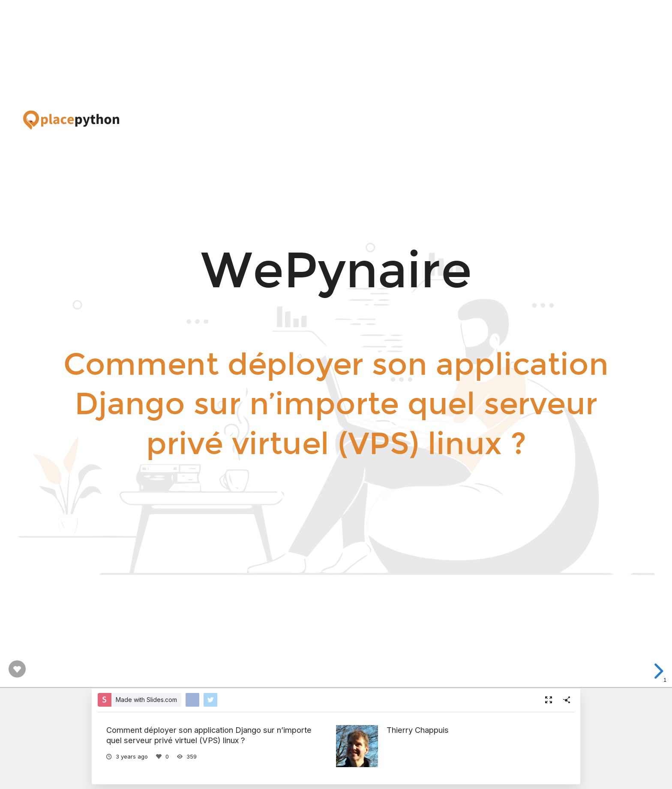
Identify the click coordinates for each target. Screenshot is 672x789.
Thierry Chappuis (418, 730)
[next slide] (662, 671)
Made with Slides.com (146, 700)
